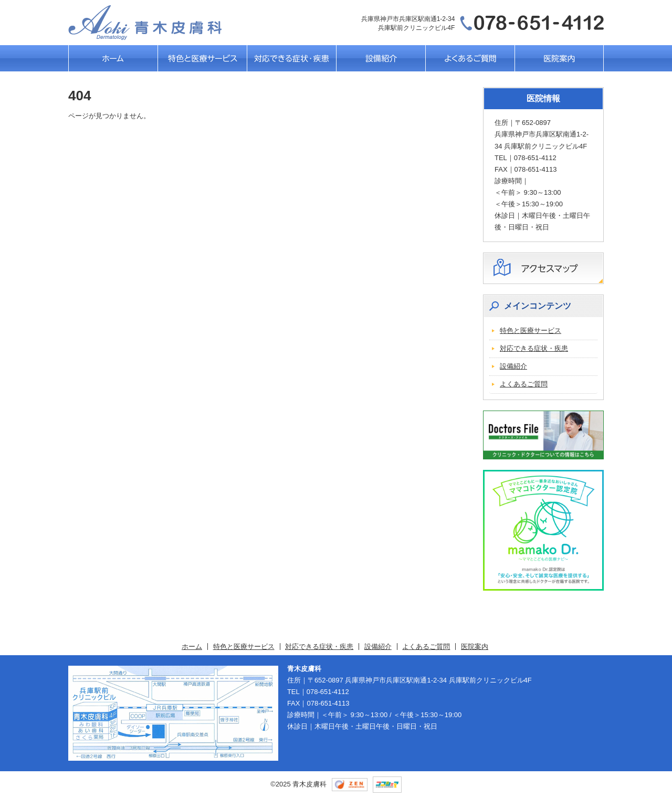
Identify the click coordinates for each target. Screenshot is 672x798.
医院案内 (559, 58)
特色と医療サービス (202, 58)
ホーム (113, 58)
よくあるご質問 (470, 58)
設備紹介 (381, 58)
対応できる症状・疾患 (291, 58)
